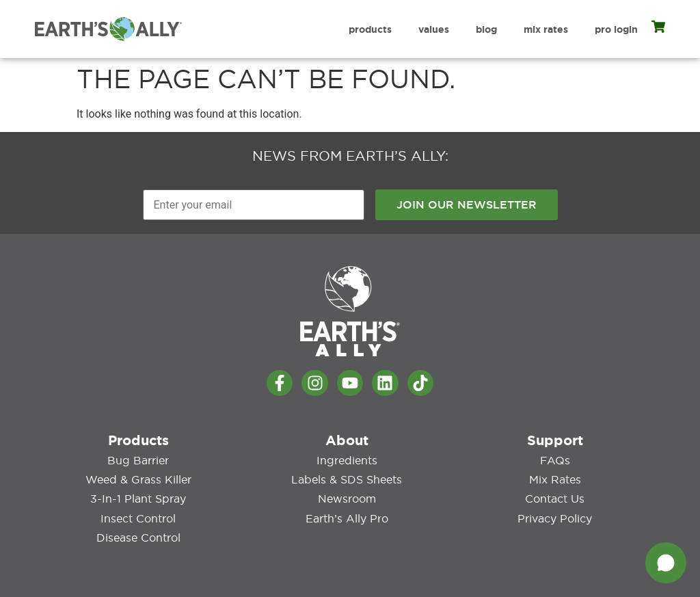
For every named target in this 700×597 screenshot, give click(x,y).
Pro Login (616, 29)
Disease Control (138, 537)
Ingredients (347, 460)
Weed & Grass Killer (138, 479)
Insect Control (138, 518)
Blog (486, 29)
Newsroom (347, 499)
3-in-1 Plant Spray (138, 499)
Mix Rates (546, 29)
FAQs (555, 460)
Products (370, 29)
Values (434, 29)
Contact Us (555, 499)
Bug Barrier (138, 460)
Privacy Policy (555, 518)
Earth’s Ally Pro (347, 518)
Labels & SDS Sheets (347, 479)
